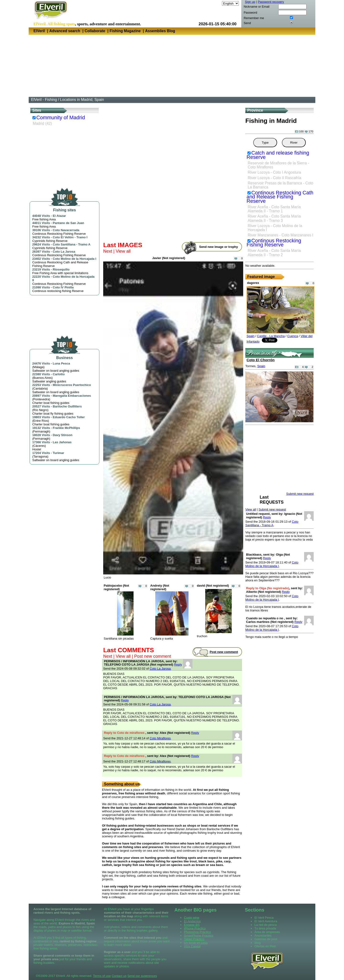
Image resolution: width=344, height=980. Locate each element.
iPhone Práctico (195, 928)
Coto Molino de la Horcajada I (75, 259)
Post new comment (153, 656)
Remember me (254, 18)
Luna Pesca (61, 363)
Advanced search (65, 31)
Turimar (58, 453)
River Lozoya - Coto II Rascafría (274, 178)
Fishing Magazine (125, 31)
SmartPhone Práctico (199, 936)
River (294, 143)
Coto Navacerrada (66, 230)
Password (250, 13)
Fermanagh (41, 431)
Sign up (250, 2)
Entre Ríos (40, 421)
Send (247, 23)
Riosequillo (61, 269)
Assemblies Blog (160, 31)
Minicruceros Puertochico (72, 385)
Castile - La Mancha (271, 336)
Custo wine (192, 918)
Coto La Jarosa (64, 252)
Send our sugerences (142, 976)
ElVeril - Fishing (44, 100)
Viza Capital (192, 946)
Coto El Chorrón (261, 360)
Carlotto (59, 374)
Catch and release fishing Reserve (278, 155)
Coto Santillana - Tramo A (72, 244)
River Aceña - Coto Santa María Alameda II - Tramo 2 (274, 253)
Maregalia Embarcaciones (72, 396)
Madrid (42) (42, 123)
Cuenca (293, 336)
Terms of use (102, 976)
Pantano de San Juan (68, 223)
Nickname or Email (257, 7)
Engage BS (192, 925)
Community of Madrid (61, 118)
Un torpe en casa (196, 943)
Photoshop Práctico (197, 932)
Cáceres (39, 446)
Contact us (119, 976)
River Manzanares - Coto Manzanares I (280, 235)
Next (108, 251)
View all (123, 251)
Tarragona (40, 456)
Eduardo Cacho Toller (69, 417)
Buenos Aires (42, 378)
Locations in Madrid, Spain (82, 100)
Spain (250, 336)
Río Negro (40, 410)
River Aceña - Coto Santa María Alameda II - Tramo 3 (274, 218)
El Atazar (59, 216)
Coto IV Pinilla (63, 287)
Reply (178, 665)
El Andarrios (192, 921)
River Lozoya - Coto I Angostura (274, 172)
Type (265, 143)
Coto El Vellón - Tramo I (70, 237)
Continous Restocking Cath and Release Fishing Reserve (280, 197)
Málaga (38, 367)
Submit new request (272, 509)
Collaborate (95, 31)
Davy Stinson (63, 435)
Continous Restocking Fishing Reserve (274, 243)
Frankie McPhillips (66, 428)
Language (214, 3)
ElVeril (39, 31)
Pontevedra (41, 399)
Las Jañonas (62, 442)
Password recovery (271, 2)
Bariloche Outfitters (67, 406)
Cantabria (40, 388)
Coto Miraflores (160, 738)
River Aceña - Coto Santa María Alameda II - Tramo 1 (274, 209)
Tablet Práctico (194, 939)
